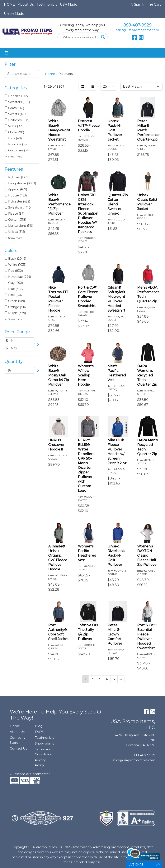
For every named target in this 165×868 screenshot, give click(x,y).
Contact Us (18, 748)
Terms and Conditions (43, 752)
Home (15, 726)
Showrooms (44, 743)
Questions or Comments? (30, 774)
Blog (39, 726)
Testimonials (47, 4)
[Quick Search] (78, 37)
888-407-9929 (138, 25)
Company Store (18, 740)
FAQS (39, 732)
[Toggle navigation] (6, 53)
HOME (10, 4)
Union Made (14, 14)
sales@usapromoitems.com (137, 30)
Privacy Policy (40, 763)
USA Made (69, 4)
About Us (26, 4)
